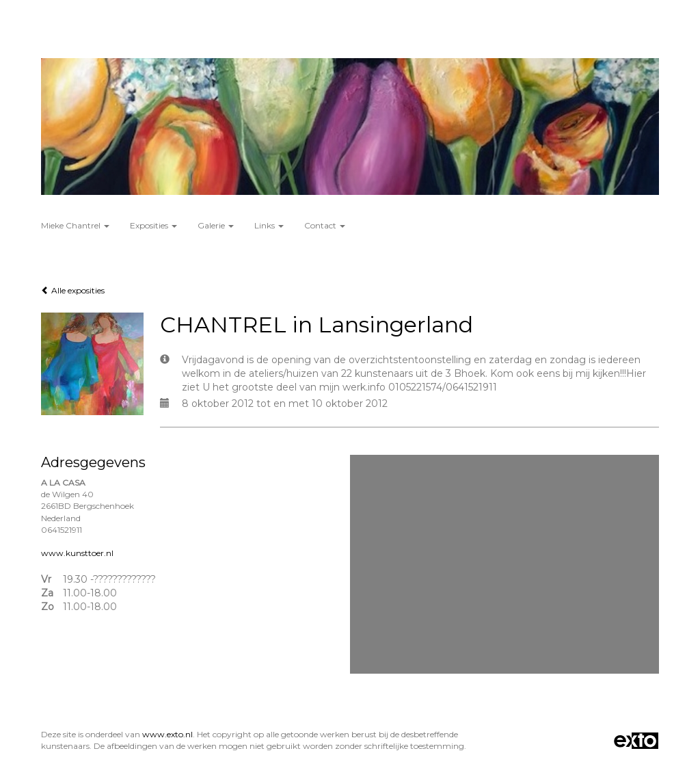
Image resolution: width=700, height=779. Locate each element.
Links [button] (269, 225)
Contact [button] (325, 225)
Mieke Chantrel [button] (75, 225)
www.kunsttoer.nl (77, 553)
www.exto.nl (167, 734)
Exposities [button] (153, 225)
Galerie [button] (216, 225)
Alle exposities (73, 290)
